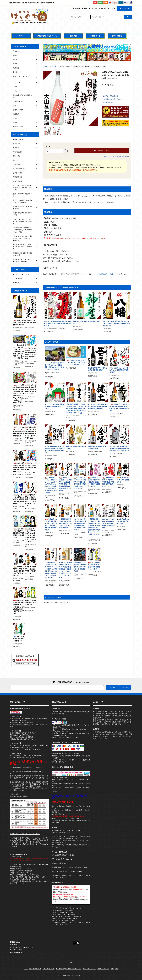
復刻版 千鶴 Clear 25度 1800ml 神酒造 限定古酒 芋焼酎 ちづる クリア (19, 571)
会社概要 (73, 36)
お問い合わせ (117, 36)
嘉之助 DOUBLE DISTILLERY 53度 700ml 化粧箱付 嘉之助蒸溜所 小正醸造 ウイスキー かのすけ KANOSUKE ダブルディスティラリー (65, 570)
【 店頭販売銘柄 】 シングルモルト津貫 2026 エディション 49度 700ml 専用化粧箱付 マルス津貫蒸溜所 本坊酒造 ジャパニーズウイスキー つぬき (76, 409)
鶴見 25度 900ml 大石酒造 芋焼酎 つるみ (123, 480)
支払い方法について (35, 969)
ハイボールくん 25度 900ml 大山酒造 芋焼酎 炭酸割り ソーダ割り (94, 566)
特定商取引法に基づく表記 (121, 157)
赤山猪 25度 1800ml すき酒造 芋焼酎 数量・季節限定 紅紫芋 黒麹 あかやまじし (109, 482)
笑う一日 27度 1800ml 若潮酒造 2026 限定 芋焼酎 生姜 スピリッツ (54, 406)
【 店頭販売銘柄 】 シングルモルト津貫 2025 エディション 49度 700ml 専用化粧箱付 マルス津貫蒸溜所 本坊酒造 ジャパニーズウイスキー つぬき (51, 570)
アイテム (124, 8)
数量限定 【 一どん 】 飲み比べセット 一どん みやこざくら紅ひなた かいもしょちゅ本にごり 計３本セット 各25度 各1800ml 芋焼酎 (51, 485)
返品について (108, 157)
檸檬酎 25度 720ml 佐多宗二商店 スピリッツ (30, 603)
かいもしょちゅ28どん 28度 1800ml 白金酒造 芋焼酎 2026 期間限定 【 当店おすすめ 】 (31, 353)
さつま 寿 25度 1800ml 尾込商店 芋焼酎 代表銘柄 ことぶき (31, 570)
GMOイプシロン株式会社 (60, 725)
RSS (112, 969)
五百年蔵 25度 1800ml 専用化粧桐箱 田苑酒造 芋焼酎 (97, 369)
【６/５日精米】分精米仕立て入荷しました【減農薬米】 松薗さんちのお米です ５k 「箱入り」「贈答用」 (54, 366)
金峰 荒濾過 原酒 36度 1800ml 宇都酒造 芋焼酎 (98, 447)
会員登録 (103, 8)
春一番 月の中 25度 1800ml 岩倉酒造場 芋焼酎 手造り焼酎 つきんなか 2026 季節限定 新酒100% (55, 450)
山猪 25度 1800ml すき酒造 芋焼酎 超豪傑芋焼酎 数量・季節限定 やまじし (19, 467)
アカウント (94, 8)
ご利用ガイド (95, 36)
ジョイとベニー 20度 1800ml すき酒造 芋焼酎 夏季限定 (31, 466)
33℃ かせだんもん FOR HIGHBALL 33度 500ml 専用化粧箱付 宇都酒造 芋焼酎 (108, 523)
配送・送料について (49, 969)
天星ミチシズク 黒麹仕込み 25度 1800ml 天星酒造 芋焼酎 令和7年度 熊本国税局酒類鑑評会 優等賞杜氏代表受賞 (65, 484)
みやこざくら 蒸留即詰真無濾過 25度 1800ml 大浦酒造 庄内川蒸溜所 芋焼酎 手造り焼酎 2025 (58, 323)
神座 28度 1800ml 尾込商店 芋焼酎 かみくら (87, 322)
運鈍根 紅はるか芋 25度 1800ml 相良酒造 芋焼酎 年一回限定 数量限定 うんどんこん (94, 482)
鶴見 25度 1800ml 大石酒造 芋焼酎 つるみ (123, 521)
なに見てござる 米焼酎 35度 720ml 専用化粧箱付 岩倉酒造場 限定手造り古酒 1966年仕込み (119, 449)
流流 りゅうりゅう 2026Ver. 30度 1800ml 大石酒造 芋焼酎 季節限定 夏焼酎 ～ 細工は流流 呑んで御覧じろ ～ (31, 535)
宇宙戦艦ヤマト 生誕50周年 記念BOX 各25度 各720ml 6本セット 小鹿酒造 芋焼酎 (80, 567)
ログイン (112, 8)
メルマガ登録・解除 (81, 8)
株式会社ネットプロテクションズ (77, 806)
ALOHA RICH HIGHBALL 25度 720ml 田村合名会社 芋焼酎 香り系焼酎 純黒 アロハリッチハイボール (80, 483)
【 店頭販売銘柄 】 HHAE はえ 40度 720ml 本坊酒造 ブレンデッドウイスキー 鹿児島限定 (65, 523)
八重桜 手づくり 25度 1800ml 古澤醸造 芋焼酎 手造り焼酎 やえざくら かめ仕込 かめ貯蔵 (119, 407)
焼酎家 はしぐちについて (47, 36)
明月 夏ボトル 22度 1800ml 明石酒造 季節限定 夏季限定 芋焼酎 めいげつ (19, 499)
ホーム (21, 36)
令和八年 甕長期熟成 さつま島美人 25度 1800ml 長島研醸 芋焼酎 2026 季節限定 (24, 323)
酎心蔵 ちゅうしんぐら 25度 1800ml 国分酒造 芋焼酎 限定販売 (119, 370)
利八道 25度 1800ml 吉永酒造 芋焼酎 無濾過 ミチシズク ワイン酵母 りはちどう (31, 500)
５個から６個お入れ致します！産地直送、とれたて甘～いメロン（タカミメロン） (76, 362)
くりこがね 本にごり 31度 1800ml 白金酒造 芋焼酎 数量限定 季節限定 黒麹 (19, 432)
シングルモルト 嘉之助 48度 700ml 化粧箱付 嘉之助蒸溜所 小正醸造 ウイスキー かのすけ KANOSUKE (80, 524)
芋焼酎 (54, 66)
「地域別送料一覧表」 (106, 274)
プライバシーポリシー (89, 969)
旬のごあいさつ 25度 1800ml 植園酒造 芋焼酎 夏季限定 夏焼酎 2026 (19, 533)
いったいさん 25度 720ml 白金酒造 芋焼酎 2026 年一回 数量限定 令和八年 (31, 389)
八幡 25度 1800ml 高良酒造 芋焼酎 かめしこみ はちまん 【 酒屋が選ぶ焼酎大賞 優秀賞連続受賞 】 (116, 323)
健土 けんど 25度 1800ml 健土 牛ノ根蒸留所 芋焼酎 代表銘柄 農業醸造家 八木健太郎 (98, 406)
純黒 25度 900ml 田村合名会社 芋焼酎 (76, 447)
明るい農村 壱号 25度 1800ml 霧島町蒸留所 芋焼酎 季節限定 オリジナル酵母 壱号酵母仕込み (31, 433)
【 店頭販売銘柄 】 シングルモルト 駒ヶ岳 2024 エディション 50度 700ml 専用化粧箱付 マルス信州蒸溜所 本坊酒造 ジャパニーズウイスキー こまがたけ (94, 528)
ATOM (116, 969)
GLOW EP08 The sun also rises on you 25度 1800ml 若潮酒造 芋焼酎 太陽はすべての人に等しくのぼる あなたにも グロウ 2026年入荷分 (19, 394)
